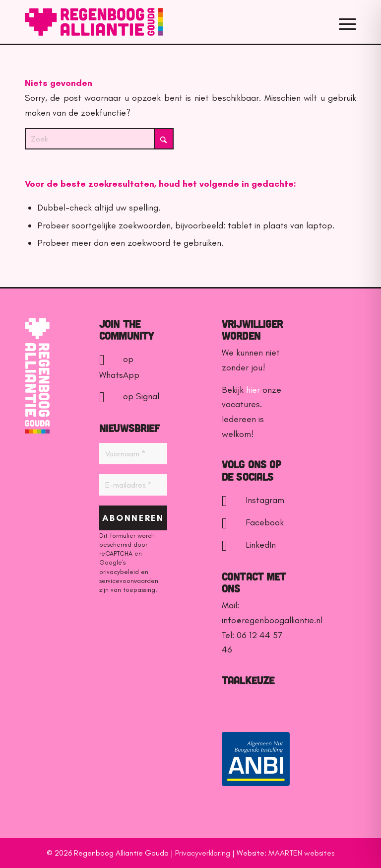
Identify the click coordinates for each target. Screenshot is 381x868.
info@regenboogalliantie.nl (272, 620)
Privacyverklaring (203, 853)
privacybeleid (119, 572)
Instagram (253, 500)
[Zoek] (99, 139)
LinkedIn (249, 545)
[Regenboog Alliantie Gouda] (94, 22)
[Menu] (345, 22)
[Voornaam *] (133, 454)
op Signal (129, 396)
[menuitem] (345, 22)
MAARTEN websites (301, 853)
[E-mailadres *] (133, 485)
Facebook (253, 522)
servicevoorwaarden (129, 581)
